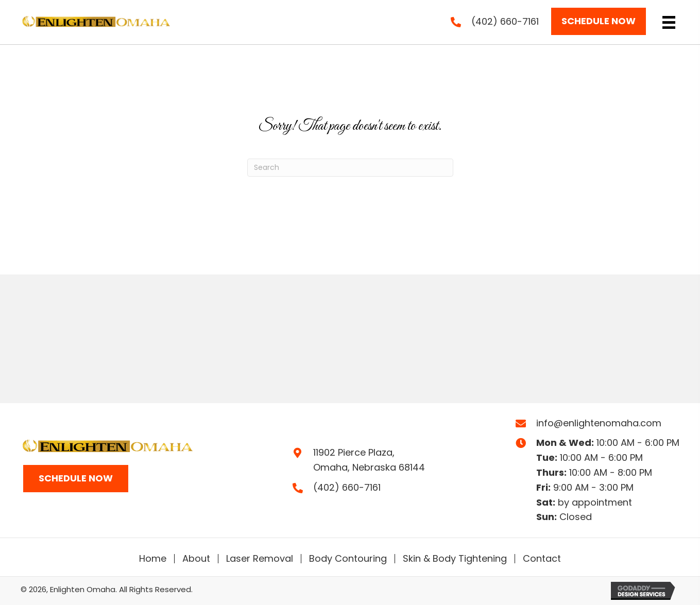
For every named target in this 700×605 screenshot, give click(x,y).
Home (153, 559)
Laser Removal (260, 559)
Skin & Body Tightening (455, 559)
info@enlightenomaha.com (599, 423)
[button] (599, 21)
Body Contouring (348, 559)
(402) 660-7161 (505, 21)
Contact (542, 559)
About (196, 559)
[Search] (350, 168)
